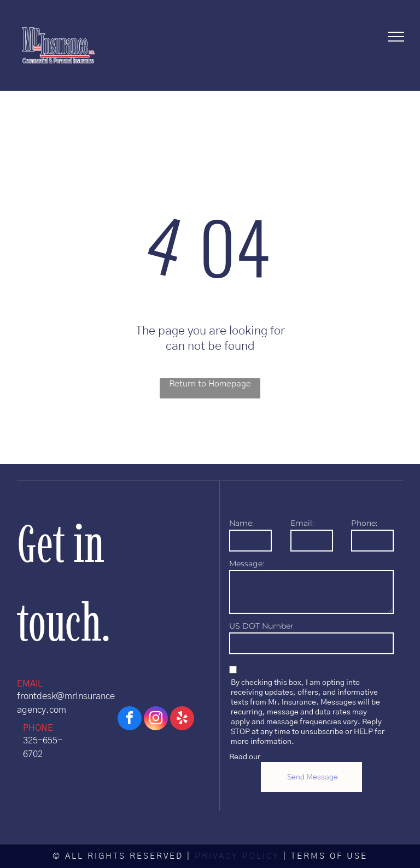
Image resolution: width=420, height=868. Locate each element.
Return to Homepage (210, 384)
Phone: (364, 523)
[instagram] (156, 720)
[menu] (396, 37)
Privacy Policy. (287, 757)
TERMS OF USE (329, 856)
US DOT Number (261, 626)
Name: (241, 523)
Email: (302, 523)
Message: (247, 564)
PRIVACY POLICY (237, 856)
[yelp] (182, 720)
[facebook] (130, 720)
